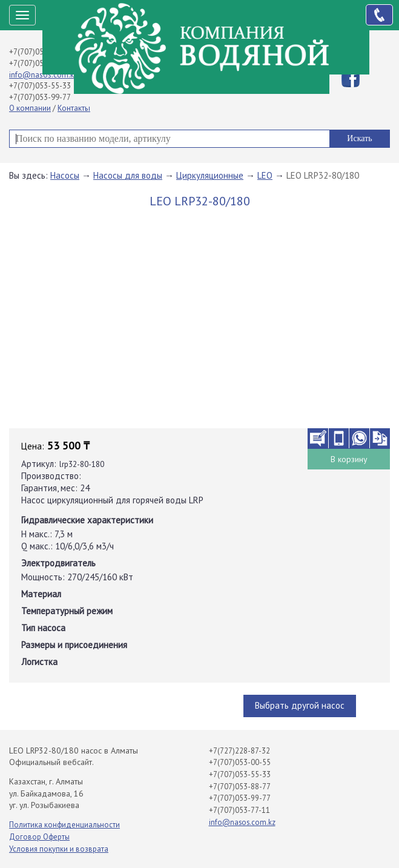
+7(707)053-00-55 (40, 52)
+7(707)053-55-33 (40, 86)
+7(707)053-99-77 (40, 97)
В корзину (349, 459)
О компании (30, 108)
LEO (265, 175)
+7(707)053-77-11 (239, 810)
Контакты (74, 108)
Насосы (65, 175)
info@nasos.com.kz (43, 75)
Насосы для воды (128, 175)
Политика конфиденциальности (64, 825)
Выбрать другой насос (300, 705)
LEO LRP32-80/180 (323, 175)
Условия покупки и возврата (59, 849)
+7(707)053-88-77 (40, 63)
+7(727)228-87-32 (239, 751)
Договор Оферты (39, 837)
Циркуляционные (210, 175)
